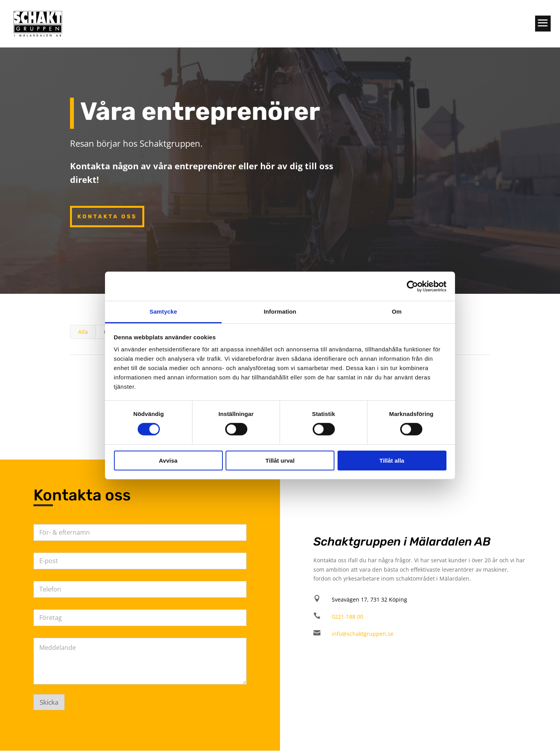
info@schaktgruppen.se (363, 634)
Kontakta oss (107, 217)
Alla (83, 332)
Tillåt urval (280, 461)
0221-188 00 (347, 617)
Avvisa (168, 461)
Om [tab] (396, 311)
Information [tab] (280, 311)
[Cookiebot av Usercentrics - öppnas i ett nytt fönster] (412, 286)
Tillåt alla (392, 461)
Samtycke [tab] (164, 311)
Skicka (49, 702)
